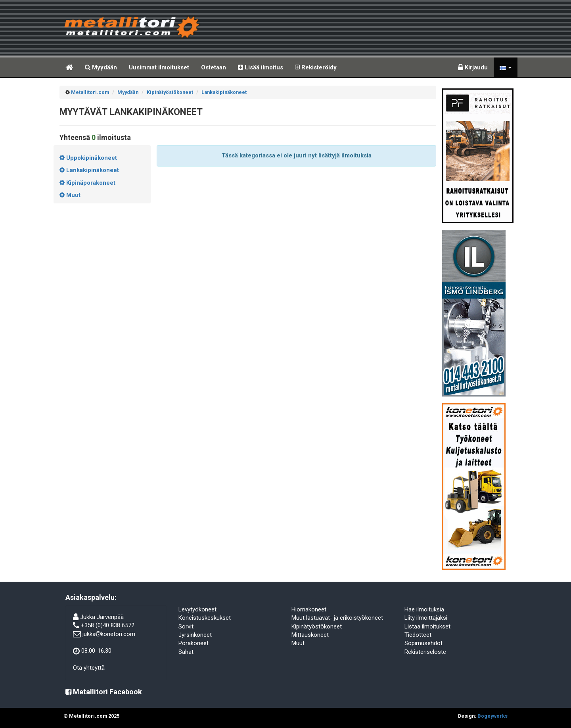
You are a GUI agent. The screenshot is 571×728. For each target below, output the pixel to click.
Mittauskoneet (310, 635)
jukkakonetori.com (109, 634)
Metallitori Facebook (104, 692)
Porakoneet (194, 643)
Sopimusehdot (423, 643)
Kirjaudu (473, 67)
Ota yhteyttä (89, 668)
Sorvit (186, 626)
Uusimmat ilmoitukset (159, 67)
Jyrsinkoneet (195, 635)
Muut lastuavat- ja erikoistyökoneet (337, 618)
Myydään (101, 67)
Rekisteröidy (316, 67)
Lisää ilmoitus (261, 67)
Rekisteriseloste (425, 652)
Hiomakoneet (309, 609)
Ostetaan (214, 67)
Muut (298, 643)
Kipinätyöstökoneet (317, 626)
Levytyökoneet (197, 609)
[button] (506, 67)
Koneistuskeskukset (205, 618)
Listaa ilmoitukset (427, 626)
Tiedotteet (418, 635)
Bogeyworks (492, 716)
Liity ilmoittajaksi (426, 618)
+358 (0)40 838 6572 (108, 625)
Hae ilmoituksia (424, 609)
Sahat (186, 652)
